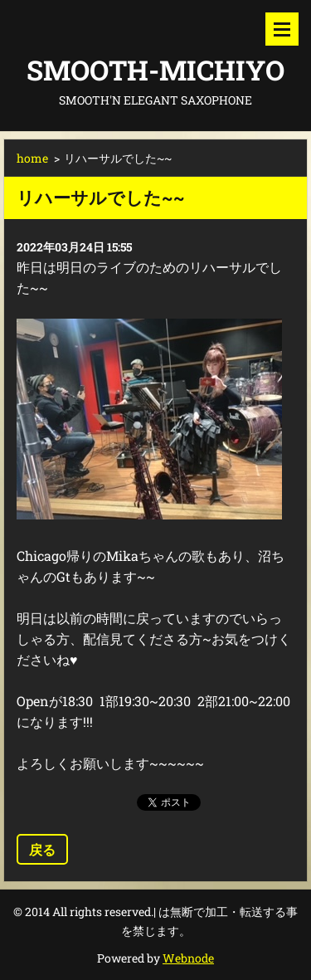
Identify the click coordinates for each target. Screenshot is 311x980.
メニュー (282, 29)
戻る (42, 849)
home (32, 158)
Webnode (188, 958)
